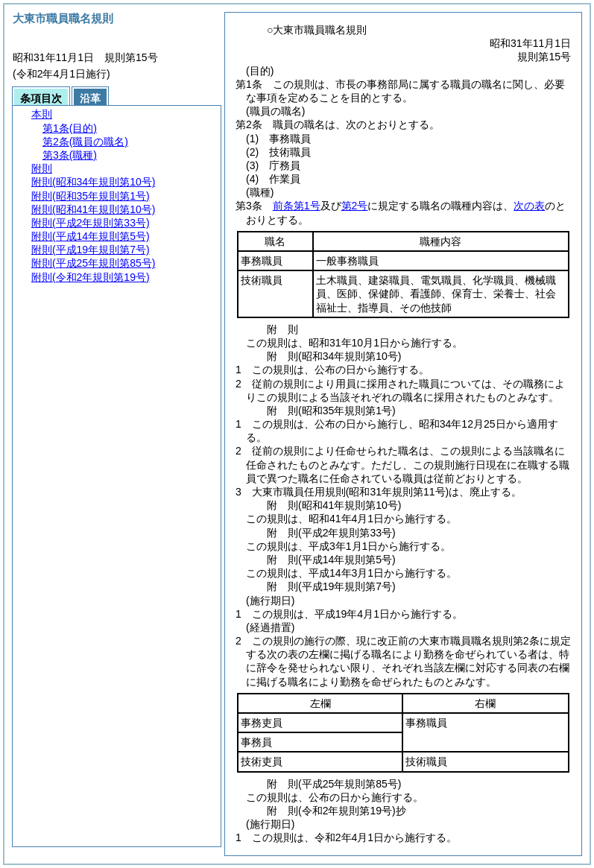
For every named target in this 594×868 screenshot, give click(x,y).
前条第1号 (297, 206)
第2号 (355, 206)
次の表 (529, 206)
